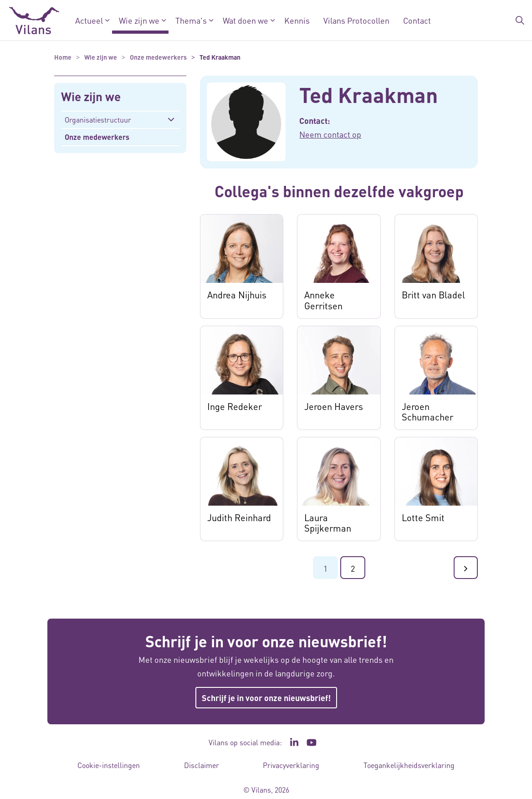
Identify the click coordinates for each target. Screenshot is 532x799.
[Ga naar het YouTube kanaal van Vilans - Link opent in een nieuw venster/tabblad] (312, 743)
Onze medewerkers (97, 137)
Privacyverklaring (291, 765)
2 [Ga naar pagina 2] (353, 568)
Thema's (191, 20)
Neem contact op (330, 134)
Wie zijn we (139, 20)
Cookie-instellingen (109, 765)
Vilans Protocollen (356, 20)
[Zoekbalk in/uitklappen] (520, 20)
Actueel (89, 20)
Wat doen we (246, 20)
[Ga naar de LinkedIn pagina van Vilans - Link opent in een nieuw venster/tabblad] (294, 743)
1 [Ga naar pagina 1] (325, 568)
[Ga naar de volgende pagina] (466, 568)
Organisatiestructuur (98, 120)
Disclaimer (202, 765)
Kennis (297, 20)
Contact (417, 20)
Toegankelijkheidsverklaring (409, 765)
